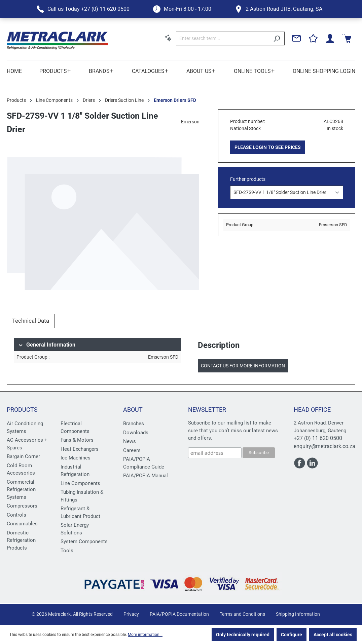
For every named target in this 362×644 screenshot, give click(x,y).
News (130, 441)
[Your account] (330, 38)
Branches (134, 424)
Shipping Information (298, 614)
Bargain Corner (23, 456)
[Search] (277, 38)
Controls (16, 515)
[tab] (31, 321)
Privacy (131, 614)
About (133, 410)
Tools (67, 551)
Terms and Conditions (242, 614)
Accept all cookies (333, 635)
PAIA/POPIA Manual (146, 476)
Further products (248, 179)
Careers (132, 450)
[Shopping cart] (347, 38)
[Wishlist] (313, 38)
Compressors (22, 506)
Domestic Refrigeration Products (21, 540)
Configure (292, 635)
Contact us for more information (243, 366)
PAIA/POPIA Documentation (179, 614)
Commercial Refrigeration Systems (21, 490)
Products (22, 410)
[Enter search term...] (223, 38)
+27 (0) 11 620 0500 (318, 438)
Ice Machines (76, 458)
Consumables (22, 524)
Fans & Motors (77, 440)
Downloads (136, 433)
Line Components (80, 483)
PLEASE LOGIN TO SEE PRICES (268, 147)
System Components (84, 541)
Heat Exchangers (80, 449)
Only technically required (243, 635)
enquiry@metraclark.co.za (324, 446)
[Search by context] (168, 38)
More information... (145, 635)
